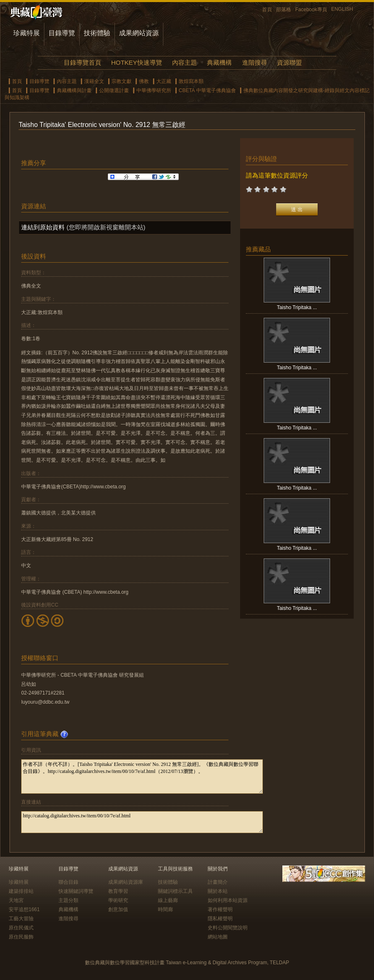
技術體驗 (97, 33)
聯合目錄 (68, 882)
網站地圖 (218, 937)
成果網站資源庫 (126, 882)
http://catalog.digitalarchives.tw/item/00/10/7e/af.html (142, 822)
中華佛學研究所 (154, 90)
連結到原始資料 (43, 227)
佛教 (144, 81)
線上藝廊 (168, 900)
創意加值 (118, 909)
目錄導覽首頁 (83, 62)
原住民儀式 (21, 928)
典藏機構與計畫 (74, 90)
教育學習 (118, 891)
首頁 (267, 10)
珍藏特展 (27, 33)
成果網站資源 (139, 33)
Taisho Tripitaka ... (297, 307)
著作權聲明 (220, 909)
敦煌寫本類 (191, 81)
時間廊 (165, 909)
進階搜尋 (255, 62)
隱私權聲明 (220, 919)
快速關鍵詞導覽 (76, 891)
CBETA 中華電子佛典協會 (207, 90)
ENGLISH (342, 9)
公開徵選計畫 (114, 90)
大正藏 (164, 81)
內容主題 (185, 62)
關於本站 (218, 891)
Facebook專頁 (311, 10)
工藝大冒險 (21, 919)
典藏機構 (219, 62)
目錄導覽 (62, 33)
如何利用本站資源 (228, 900)
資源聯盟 (289, 62)
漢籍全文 (94, 81)
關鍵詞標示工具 (175, 891)
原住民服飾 (21, 937)
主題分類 (68, 900)
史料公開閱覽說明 (228, 928)
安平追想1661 (24, 909)
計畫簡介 (218, 882)
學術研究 (118, 900)
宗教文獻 (121, 81)
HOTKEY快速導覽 (136, 62)
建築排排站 (21, 891)
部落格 (284, 10)
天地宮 (16, 900)
